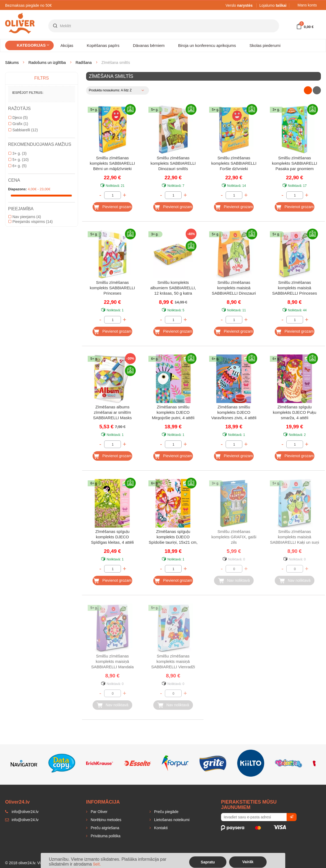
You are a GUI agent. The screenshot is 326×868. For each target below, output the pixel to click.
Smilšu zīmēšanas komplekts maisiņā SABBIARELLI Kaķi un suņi (295, 537)
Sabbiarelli (23, 130)
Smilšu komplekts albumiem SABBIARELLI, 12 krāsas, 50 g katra (173, 288)
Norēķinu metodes (106, 820)
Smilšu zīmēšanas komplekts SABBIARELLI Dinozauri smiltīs (173, 163)
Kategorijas (33, 45)
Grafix (18, 124)
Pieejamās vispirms (30, 222)
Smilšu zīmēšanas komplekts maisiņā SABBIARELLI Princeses (295, 288)
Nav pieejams (25, 217)
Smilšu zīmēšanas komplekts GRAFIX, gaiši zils (234, 537)
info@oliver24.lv (22, 820)
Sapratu (208, 862)
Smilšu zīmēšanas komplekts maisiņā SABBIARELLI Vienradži (173, 661)
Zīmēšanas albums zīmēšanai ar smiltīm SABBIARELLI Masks (112, 412)
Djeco (18, 118)
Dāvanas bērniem (149, 45)
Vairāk (248, 862)
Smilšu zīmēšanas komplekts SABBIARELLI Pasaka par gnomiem (295, 163)
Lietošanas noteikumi (171, 820)
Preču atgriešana (104, 828)
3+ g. (17, 153)
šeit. (97, 864)
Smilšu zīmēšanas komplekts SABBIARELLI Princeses (113, 288)
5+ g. (18, 160)
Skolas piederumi (265, 45)
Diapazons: (17, 189)
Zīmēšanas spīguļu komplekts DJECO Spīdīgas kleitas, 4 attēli (112, 537)
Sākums (12, 63)
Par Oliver (99, 812)
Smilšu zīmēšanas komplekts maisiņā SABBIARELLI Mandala (113, 661)
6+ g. (17, 166)
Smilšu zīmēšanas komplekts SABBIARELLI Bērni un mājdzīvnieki (113, 163)
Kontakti (160, 828)
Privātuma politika (105, 836)
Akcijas (67, 45)
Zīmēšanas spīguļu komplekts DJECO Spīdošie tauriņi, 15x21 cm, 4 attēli (173, 537)
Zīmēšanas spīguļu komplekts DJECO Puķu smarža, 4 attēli (295, 412)
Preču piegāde (166, 812)
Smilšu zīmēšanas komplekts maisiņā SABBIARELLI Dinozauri (234, 288)
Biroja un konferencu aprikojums (207, 45)
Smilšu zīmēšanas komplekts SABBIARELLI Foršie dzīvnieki (234, 163)
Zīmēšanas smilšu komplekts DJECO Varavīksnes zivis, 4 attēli (234, 412)
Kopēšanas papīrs (103, 45)
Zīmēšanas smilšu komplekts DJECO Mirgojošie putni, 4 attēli (173, 412)
